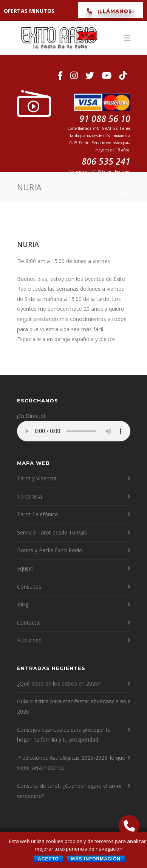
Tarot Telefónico (38, 514)
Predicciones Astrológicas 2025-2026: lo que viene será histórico (71, 763)
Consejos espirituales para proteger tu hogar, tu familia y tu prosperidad (64, 735)
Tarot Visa (29, 496)
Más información (96, 859)
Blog (23, 604)
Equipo (25, 568)
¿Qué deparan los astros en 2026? (59, 683)
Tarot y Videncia (37, 478)
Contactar (29, 623)
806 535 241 (106, 161)
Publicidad (29, 640)
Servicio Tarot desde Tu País (52, 532)
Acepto (48, 859)
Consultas (29, 587)
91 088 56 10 (102, 113)
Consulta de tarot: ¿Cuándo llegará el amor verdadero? (70, 791)
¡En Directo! (31, 416)
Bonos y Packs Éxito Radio (50, 550)
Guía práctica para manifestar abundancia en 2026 (72, 706)
